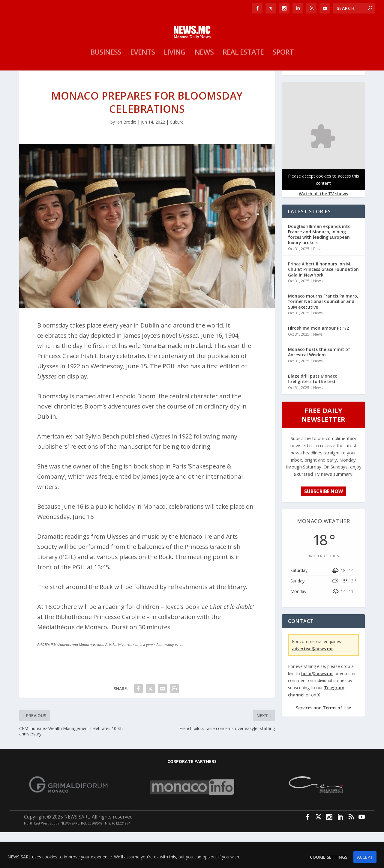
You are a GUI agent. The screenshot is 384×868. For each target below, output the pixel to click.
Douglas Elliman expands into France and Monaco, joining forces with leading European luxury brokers (319, 270)
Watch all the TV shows (323, 229)
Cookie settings (329, 857)
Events (142, 77)
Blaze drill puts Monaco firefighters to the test (313, 414)
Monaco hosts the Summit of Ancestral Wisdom (319, 388)
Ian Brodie (126, 158)
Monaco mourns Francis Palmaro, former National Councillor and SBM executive (323, 337)
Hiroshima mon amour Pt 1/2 (318, 364)
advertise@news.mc (313, 684)
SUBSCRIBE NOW (324, 527)
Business (106, 77)
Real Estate (243, 77)
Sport (283, 77)
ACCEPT (365, 857)
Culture (177, 158)
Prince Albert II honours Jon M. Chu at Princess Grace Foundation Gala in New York (323, 305)
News (204, 77)
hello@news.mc (317, 709)
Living (175, 77)
